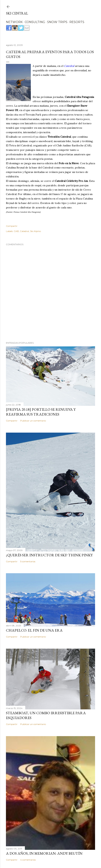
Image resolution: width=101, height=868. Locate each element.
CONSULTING (35, 22)
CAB (16, 231)
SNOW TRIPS (57, 22)
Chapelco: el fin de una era (34, 630)
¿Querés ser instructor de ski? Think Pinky (49, 555)
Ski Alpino (35, 231)
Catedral (24, 231)
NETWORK (14, 22)
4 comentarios (28, 860)
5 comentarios (28, 561)
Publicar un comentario (33, 421)
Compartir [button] (12, 226)
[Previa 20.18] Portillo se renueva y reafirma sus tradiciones (41, 412)
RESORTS (77, 22)
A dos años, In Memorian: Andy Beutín (44, 853)
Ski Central (17, 13)
